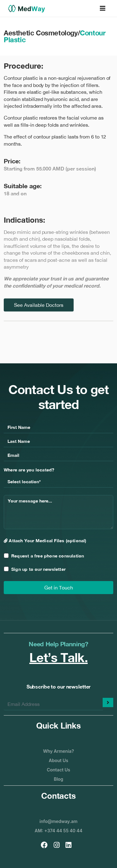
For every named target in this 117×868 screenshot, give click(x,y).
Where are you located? (29, 470)
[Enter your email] (53, 704)
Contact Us (58, 770)
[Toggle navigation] (103, 8)
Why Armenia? (58, 751)
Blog (58, 779)
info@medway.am (59, 821)
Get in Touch (59, 588)
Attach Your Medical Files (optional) (45, 541)
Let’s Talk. (58, 657)
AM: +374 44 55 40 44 (58, 831)
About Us (58, 760)
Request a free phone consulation (48, 556)
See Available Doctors (39, 305)
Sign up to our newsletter (38, 569)
